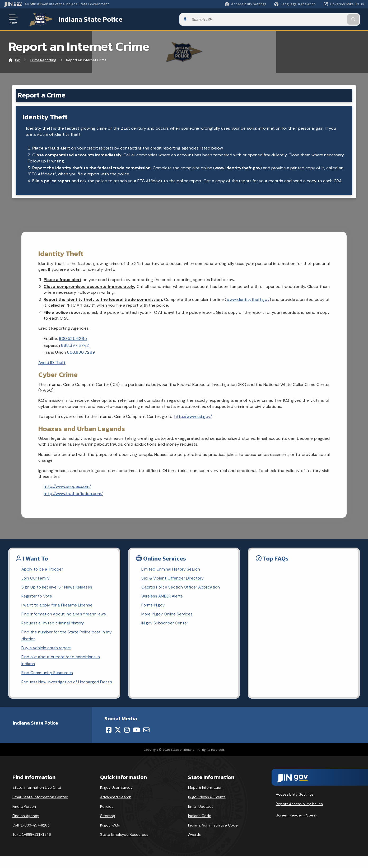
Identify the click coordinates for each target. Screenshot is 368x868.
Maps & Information (205, 799)
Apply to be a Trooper (43, 570)
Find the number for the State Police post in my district (64, 638)
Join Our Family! (36, 579)
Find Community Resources (48, 677)
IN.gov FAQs (110, 837)
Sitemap (108, 827)
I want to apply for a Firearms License (57, 607)
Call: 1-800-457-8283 (31, 837)
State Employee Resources (124, 846)
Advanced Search (116, 809)
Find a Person (24, 818)
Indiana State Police (85, 19)
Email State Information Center (40, 809)
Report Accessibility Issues (299, 815)
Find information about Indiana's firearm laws (64, 616)
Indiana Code (200, 827)
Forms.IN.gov (153, 607)
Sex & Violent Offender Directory (173, 579)
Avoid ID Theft (52, 363)
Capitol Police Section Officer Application (181, 588)
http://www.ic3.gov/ (193, 417)
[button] (246, 4)
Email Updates (201, 818)
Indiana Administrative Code (213, 837)
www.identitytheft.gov (238, 168)
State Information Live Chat (37, 799)
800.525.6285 (73, 339)
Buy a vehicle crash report (46, 651)
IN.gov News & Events (207, 809)
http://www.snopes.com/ (67, 487)
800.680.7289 (81, 353)
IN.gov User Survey (116, 799)
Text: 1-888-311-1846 (32, 846)
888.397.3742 (75, 346)
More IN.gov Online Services (167, 616)
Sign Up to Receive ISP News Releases (57, 588)
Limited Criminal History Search (171, 570)
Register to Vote (37, 598)
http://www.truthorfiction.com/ (73, 494)
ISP (17, 59)
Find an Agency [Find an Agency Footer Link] (26, 827)
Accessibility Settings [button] (295, 806)
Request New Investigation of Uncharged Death (61, 690)
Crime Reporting (43, 59)
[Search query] (323, 19)
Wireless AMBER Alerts (163, 598)
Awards (194, 846)
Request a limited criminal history (53, 625)
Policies (107, 818)
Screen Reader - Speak (297, 827)
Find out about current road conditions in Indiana (61, 664)
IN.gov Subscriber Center (165, 625)
